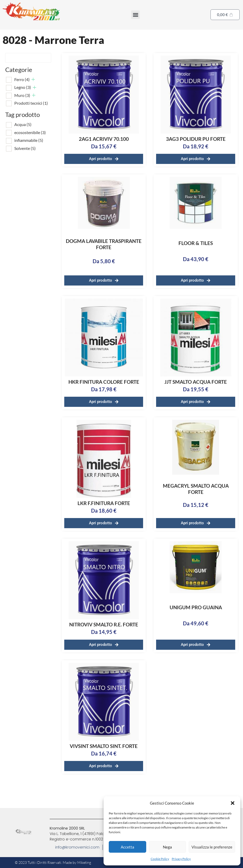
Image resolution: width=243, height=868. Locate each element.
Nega (167, 847)
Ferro (22, 79)
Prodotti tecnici (31, 103)
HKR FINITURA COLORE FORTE (104, 382)
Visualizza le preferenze (212, 847)
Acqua (23, 124)
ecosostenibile (30, 132)
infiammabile (29, 140)
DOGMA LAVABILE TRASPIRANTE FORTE (104, 244)
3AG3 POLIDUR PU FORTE (196, 139)
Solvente (25, 148)
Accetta (127, 847)
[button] (233, 803)
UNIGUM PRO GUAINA (196, 607)
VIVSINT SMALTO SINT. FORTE (104, 746)
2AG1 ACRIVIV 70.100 (104, 139)
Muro (22, 95)
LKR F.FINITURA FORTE (104, 503)
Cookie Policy (160, 859)
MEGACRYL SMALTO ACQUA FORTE (196, 489)
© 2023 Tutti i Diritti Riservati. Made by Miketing (53, 862)
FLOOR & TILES (196, 243)
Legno (23, 87)
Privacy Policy (181, 859)
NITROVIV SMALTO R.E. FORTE (104, 624)
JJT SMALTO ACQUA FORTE (196, 382)
